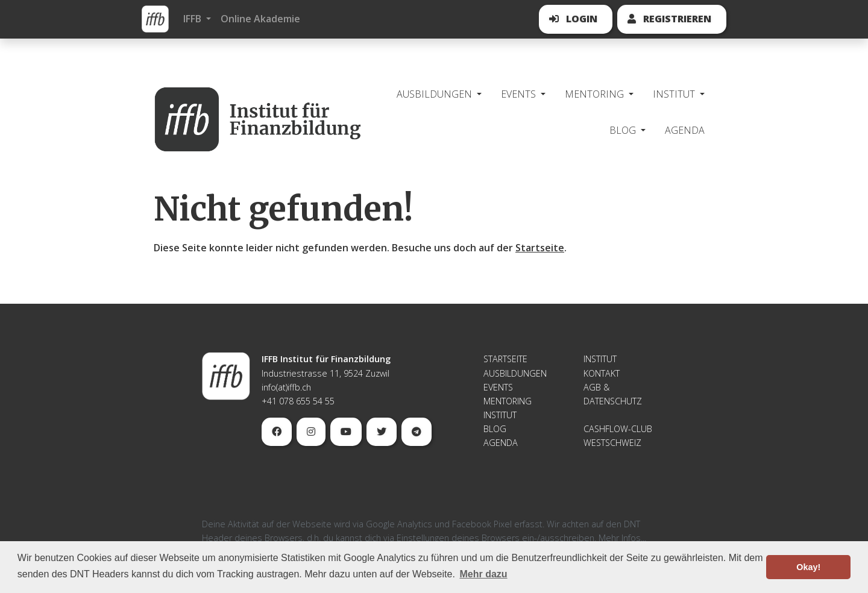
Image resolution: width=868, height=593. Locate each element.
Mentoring (508, 401)
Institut (500, 415)
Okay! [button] (808, 567)
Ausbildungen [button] (436, 94)
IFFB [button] (193, 19)
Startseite (540, 248)
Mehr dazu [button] (483, 574)
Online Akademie (260, 19)
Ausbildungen (515, 373)
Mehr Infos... (622, 538)
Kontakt (602, 373)
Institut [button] (675, 94)
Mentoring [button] (596, 94)
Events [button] (520, 94)
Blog (495, 429)
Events (498, 387)
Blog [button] (624, 130)
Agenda (685, 130)
